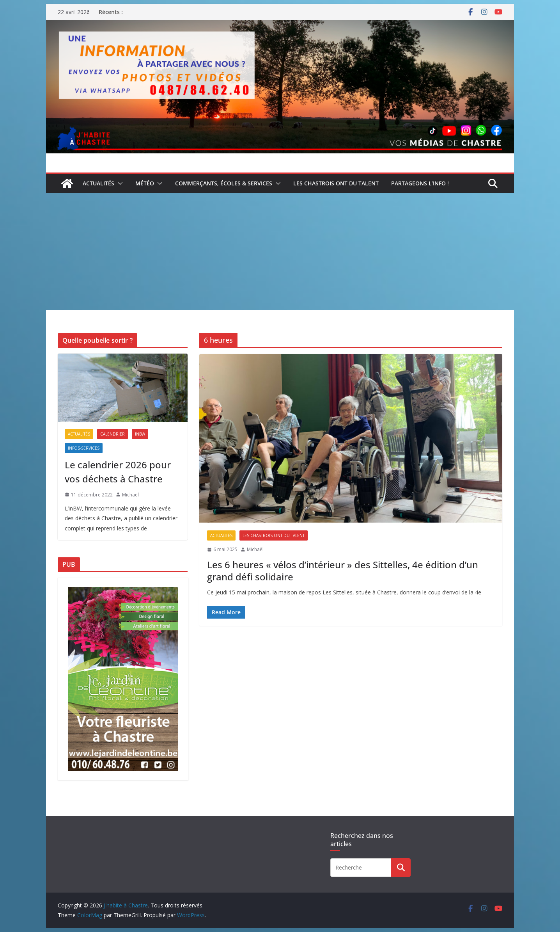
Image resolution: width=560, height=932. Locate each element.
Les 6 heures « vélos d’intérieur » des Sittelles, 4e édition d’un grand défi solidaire (343, 571)
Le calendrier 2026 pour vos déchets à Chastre (118, 472)
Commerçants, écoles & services (224, 183)
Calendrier (113, 434)
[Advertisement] (280, 251)
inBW (140, 434)
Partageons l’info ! (420, 183)
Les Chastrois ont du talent (336, 183)
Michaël (255, 549)
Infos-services (84, 448)
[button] (119, 183)
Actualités (98, 183)
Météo (145, 183)
